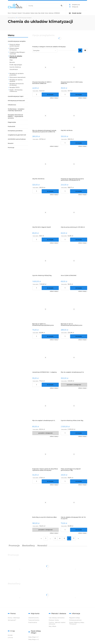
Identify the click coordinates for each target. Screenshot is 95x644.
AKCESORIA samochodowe (17, 139)
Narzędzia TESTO (15, 87)
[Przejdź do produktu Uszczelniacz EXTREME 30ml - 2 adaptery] (46, 358)
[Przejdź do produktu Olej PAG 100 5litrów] (46, 164)
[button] (54, 98)
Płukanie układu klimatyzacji (14, 49)
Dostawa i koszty (54, 620)
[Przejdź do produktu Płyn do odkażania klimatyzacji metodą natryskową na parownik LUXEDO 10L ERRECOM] (46, 116)
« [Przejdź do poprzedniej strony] (41, 538)
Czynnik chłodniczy (15, 67)
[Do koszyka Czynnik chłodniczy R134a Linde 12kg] (79, 433)
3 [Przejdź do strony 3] (55, 538)
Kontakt (10, 635)
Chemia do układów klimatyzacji (16, 57)
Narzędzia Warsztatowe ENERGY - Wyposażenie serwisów (15, 116)
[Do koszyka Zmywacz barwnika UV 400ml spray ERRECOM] (79, 95)
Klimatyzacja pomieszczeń (16, 101)
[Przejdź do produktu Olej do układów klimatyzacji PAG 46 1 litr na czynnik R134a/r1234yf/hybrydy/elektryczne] (74, 503)
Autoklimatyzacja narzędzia (17, 41)
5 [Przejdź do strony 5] (64, 538)
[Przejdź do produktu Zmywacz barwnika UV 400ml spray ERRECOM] (74, 67)
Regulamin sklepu (75, 618)
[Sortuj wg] (45, 50)
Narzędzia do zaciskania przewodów (16, 74)
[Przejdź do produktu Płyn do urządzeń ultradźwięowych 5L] (74, 358)
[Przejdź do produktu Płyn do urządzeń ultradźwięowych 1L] (46, 406)
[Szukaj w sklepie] (43, 6)
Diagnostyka (12, 122)
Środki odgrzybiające (16, 65)
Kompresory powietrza (15, 131)
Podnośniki (11, 126)
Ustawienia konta (33, 618)
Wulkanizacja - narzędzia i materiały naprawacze (16, 110)
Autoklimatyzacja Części (16, 96)
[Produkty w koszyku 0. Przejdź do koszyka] (77, 13)
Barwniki (12, 62)
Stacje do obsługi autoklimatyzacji (15, 45)
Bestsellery (29, 546)
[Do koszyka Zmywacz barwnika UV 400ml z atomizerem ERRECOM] (50, 95)
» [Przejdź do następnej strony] (78, 538)
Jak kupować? (12, 620)
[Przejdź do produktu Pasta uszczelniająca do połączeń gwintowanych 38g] (74, 454)
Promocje (11, 148)
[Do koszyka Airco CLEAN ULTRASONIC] (79, 288)
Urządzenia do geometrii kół (17, 135)
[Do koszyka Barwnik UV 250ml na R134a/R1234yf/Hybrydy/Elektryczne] (50, 336)
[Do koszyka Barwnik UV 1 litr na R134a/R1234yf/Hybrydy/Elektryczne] (79, 336)
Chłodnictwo (12, 105)
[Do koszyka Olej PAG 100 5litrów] (50, 191)
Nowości (11, 143)
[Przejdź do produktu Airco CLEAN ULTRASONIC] (74, 261)
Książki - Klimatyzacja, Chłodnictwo (16, 91)
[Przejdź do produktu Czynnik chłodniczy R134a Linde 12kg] (74, 406)
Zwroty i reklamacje (14, 618)
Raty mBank (52, 626)
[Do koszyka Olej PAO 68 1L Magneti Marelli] (50, 240)
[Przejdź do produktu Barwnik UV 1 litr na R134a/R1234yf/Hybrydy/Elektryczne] (74, 309)
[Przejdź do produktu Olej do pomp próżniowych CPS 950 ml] (74, 212)
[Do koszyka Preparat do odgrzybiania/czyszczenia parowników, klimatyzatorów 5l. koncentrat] (79, 191)
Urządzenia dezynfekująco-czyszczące (17, 53)
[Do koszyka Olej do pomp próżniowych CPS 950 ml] (79, 240)
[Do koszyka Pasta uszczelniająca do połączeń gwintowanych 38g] (79, 481)
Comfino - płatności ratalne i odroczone (57, 623)
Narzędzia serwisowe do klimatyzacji (17, 84)
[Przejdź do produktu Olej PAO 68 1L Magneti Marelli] (46, 212)
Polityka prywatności (75, 620)
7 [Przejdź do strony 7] (74, 538)
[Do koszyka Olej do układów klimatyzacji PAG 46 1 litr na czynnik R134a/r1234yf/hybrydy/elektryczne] (79, 530)
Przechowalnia (33, 622)
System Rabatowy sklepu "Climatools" (77, 623)
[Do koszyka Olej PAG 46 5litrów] (79, 143)
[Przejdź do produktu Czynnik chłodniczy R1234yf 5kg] (46, 261)
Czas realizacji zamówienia (57, 618)
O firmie (10, 638)
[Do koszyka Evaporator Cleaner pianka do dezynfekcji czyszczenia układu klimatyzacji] (50, 481)
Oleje (11, 60)
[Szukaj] (62, 6)
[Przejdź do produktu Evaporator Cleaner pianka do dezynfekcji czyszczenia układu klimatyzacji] (46, 454)
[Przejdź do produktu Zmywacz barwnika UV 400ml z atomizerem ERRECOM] (46, 67)
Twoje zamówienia (34, 620)
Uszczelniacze (14, 69)
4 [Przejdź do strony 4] (60, 538)
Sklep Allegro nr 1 (33, 637)
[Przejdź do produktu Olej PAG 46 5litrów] (74, 116)
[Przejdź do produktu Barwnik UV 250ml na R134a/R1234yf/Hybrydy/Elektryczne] (46, 309)
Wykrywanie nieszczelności (18, 77)
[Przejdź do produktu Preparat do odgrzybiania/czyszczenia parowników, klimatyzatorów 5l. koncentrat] (74, 164)
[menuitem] (10, 13)
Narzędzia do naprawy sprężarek (16, 80)
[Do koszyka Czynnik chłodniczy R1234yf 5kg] (50, 288)
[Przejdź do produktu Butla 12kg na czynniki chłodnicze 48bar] (46, 503)
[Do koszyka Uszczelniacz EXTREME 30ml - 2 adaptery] (50, 385)
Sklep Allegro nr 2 (34, 639)
